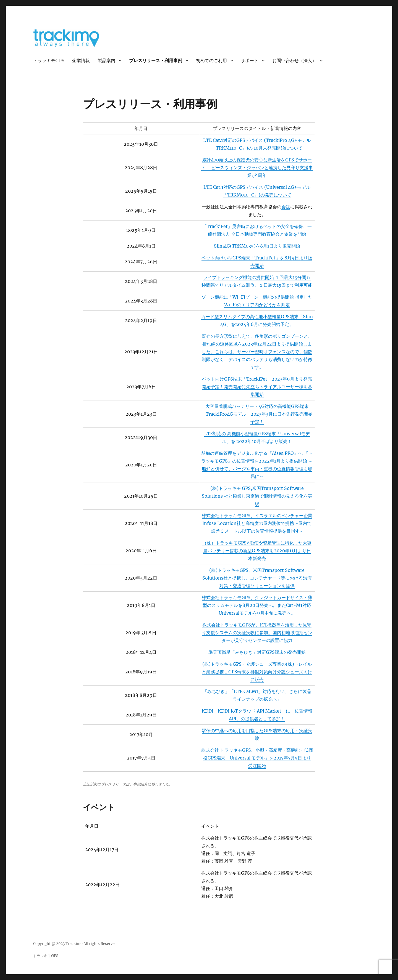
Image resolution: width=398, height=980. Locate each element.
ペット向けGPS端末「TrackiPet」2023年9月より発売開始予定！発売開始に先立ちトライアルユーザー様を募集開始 (257, 387)
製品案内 (106, 61)
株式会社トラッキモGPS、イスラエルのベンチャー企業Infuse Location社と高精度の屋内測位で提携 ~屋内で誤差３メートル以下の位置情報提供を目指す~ (257, 523)
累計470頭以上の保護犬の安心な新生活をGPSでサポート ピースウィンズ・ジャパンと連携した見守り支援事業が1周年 (257, 168)
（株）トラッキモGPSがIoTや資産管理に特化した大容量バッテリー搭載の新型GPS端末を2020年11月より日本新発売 (257, 551)
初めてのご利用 (211, 61)
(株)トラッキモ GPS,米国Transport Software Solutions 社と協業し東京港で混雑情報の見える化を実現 (257, 496)
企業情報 (81, 61)
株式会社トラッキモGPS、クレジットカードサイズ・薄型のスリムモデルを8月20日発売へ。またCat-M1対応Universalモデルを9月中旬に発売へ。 (257, 605)
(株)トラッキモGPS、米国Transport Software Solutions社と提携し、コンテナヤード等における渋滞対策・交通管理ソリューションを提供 (257, 578)
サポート (250, 61)
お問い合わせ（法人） (294, 61)
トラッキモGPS (49, 61)
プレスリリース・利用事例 (156, 61)
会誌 (286, 207)
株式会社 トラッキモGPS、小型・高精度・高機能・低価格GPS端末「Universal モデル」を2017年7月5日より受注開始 (257, 758)
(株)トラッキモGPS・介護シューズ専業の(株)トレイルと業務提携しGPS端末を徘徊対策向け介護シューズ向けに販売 (257, 672)
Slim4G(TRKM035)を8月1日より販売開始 (257, 246)
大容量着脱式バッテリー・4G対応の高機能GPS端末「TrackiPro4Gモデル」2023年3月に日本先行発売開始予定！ (257, 414)
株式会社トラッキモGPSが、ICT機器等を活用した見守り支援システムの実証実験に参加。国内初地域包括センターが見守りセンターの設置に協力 (257, 633)
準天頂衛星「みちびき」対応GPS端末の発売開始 (257, 652)
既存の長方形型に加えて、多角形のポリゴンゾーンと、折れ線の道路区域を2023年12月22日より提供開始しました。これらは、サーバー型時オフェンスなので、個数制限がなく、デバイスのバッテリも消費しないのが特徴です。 (257, 352)
